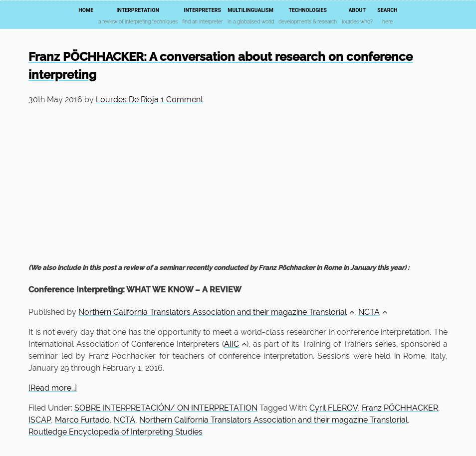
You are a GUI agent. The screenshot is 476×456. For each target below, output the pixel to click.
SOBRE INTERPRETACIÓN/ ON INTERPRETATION (166, 408)
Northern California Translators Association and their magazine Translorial (216, 312)
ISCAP (40, 420)
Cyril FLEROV (334, 408)
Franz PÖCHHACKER (400, 408)
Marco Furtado (82, 420)
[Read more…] (53, 388)
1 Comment (182, 100)
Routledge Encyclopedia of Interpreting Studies (116, 432)
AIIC (235, 344)
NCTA (373, 312)
